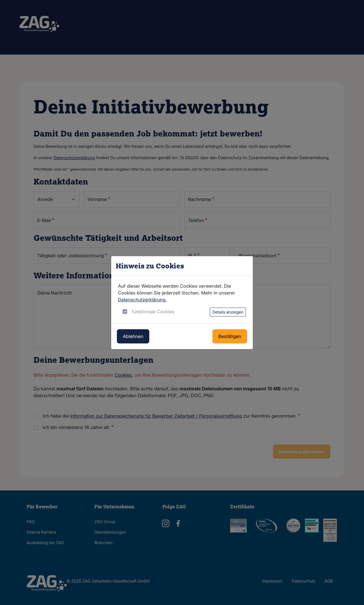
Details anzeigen (228, 312)
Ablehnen (133, 336)
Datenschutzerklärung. (142, 300)
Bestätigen (230, 336)
